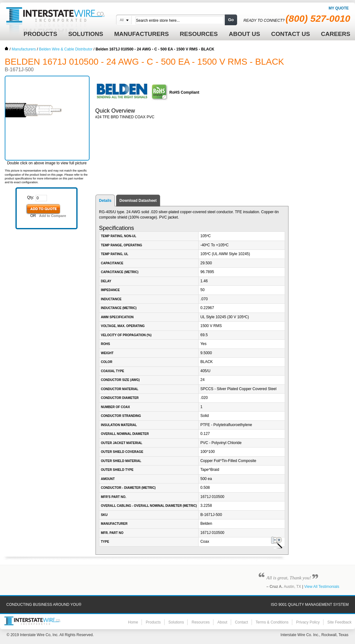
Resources (201, 622)
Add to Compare (53, 216)
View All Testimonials (322, 587)
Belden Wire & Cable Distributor (66, 49)
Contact (241, 622)
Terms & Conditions (272, 622)
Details (105, 201)
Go (231, 20)
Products (153, 622)
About (222, 622)
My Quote (339, 8)
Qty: (31, 197)
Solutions (176, 622)
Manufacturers (24, 49)
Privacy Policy (308, 622)
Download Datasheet (138, 201)
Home (7, 49)
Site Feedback (339, 622)
